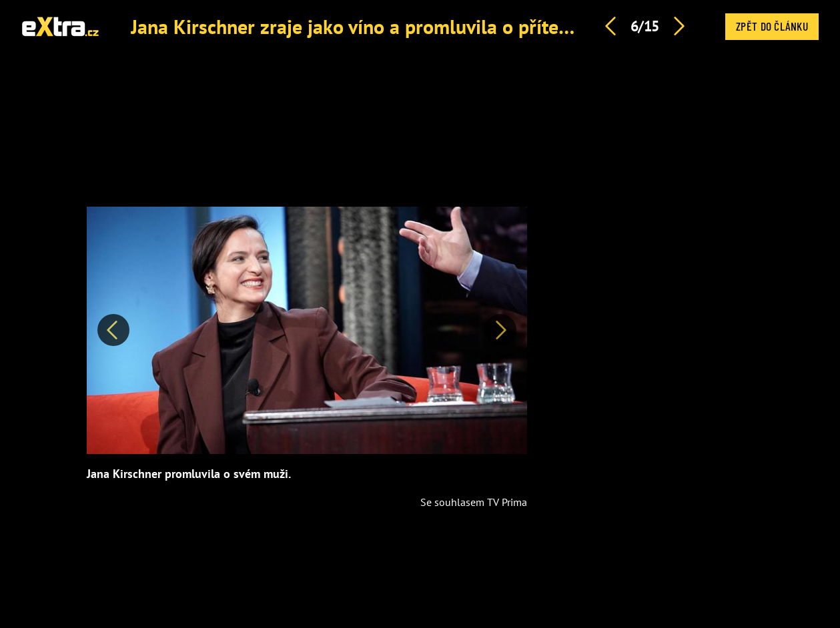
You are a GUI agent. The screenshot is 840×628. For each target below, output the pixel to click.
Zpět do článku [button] (772, 26)
